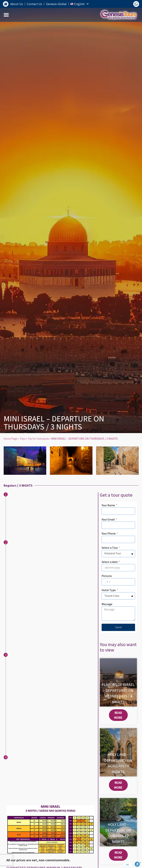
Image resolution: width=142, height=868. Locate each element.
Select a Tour (110, 548)
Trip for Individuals (38, 439)
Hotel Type (109, 590)
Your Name (109, 505)
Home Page (11, 439)
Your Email (108, 519)
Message (107, 604)
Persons (107, 576)
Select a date (110, 562)
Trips (23, 439)
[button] (6, 15)
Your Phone (109, 533)
